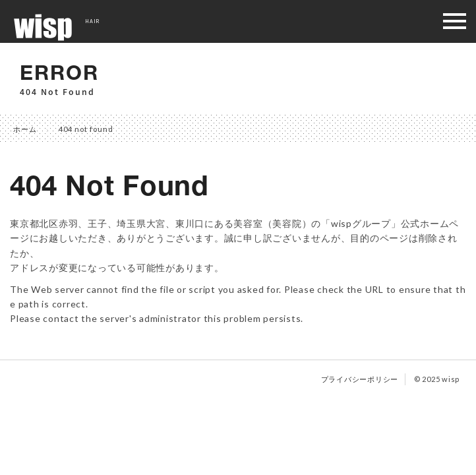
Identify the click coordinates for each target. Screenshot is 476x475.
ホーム (25, 129)
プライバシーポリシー (360, 379)
